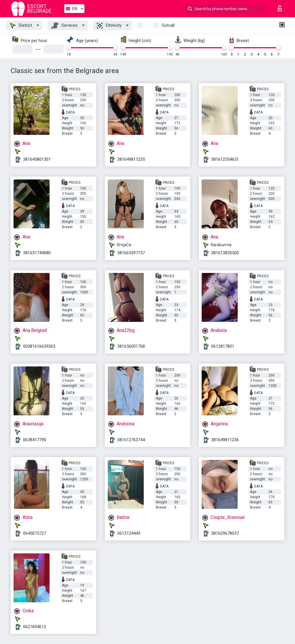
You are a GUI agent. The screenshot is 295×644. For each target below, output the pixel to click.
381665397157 (131, 253)
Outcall (168, 25)
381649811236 (225, 440)
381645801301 (37, 159)
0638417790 (35, 440)
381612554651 (225, 159)
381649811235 (131, 159)
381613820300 (225, 253)
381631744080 (37, 253)
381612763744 (131, 440)
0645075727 (35, 533)
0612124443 (129, 533)
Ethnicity (109, 26)
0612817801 (223, 346)
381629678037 (225, 533)
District (21, 26)
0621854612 (35, 627)
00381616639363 (39, 346)
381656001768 (131, 346)
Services (64, 26)
